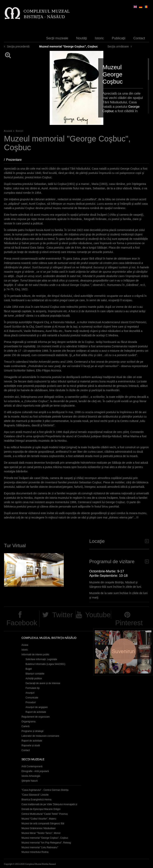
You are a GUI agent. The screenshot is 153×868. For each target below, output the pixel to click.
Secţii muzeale (57, 38)
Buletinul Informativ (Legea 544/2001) (45, 664)
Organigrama (28, 722)
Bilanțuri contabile (35, 674)
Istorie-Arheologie (31, 776)
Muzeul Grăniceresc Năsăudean (39, 828)
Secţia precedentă (18, 46)
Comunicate (32, 698)
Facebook (22, 623)
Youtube (98, 615)
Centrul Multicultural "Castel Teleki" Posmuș (45, 814)
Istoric (99, 38)
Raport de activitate (36, 712)
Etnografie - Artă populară (35, 771)
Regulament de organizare (36, 717)
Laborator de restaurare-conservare (40, 736)
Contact (139, 38)
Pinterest (129, 623)
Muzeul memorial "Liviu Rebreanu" (40, 847)
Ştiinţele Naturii (30, 781)
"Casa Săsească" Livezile (35, 795)
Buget (29, 669)
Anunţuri (30, 693)
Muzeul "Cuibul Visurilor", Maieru (39, 819)
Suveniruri (123, 652)
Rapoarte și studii (31, 746)
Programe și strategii (32, 731)
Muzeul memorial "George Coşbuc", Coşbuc (45, 838)
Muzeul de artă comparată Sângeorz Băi (43, 824)
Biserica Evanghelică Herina (36, 800)
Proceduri (31, 702)
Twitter (62, 615)
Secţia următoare (118, 46)
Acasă (8, 131)
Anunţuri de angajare (37, 707)
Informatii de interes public (35, 655)
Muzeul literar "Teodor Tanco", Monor (41, 833)
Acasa (25, 645)
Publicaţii (119, 38)
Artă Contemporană (32, 766)
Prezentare (16, 160)
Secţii (20, 131)
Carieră (25, 726)
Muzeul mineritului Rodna (35, 852)
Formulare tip (33, 688)
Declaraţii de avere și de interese (43, 683)
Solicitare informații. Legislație (41, 659)
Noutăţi (81, 38)
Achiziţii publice (34, 678)
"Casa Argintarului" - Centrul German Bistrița (45, 790)
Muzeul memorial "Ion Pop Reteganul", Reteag (46, 843)
